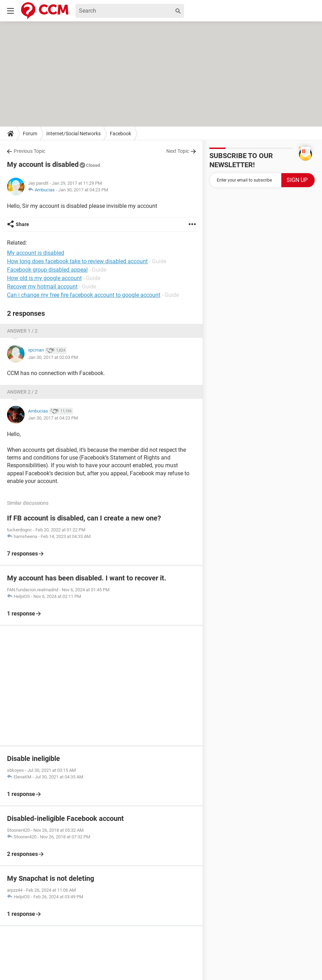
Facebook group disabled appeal (47, 270)
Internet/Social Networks (73, 134)
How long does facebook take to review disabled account (77, 261)
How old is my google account (44, 278)
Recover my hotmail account (42, 287)
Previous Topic (29, 151)
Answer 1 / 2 (22, 331)
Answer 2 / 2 (22, 392)
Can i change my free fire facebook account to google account (84, 295)
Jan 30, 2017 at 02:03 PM (53, 357)
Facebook (120, 134)
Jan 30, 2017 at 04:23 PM (83, 190)
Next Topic (178, 151)
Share (22, 224)
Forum (30, 134)
